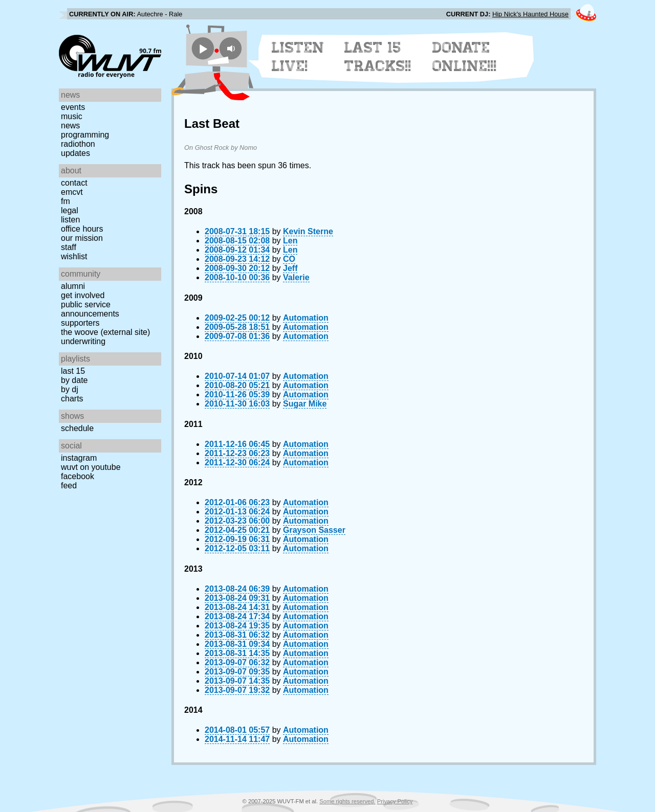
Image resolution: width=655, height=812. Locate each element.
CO (289, 259)
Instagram (79, 458)
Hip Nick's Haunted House (530, 14)
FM (65, 201)
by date (74, 380)
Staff (69, 247)
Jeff (290, 268)
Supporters (80, 323)
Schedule (77, 428)
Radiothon (78, 144)
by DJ (70, 389)
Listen (70, 220)
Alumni (73, 286)
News (70, 126)
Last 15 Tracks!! (378, 57)
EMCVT (72, 192)
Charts (72, 399)
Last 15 (73, 371)
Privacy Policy (395, 801)
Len (290, 241)
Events (73, 107)
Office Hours (82, 229)
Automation (306, 318)
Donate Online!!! (465, 57)
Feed (69, 486)
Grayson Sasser (314, 530)
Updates (75, 153)
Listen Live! (298, 57)
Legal (70, 210)
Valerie (296, 277)
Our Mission (82, 238)
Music (72, 116)
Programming (85, 135)
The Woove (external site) (105, 332)
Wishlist (74, 256)
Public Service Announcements (90, 309)
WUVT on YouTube (91, 467)
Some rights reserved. (347, 801)
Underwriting (83, 341)
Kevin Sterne (308, 231)
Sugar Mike (305, 404)
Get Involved (83, 295)
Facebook (78, 476)
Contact (74, 183)
